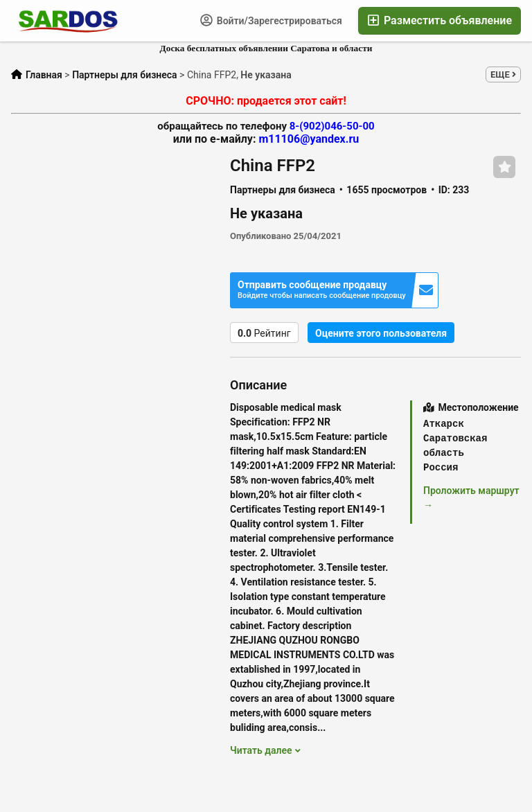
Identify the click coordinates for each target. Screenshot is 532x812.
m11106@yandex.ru (309, 139)
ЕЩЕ (503, 74)
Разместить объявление (440, 20)
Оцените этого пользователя (381, 333)
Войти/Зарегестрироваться (271, 20)
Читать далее (265, 750)
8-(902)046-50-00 (332, 126)
